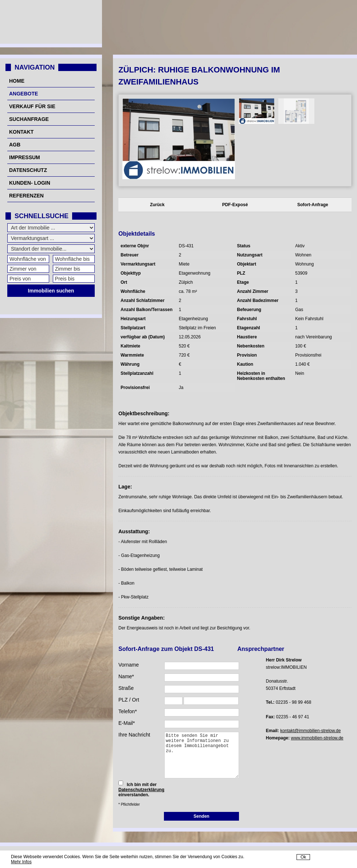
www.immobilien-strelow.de (317, 738)
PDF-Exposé (235, 205)
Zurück (157, 205)
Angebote (23, 94)
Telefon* (128, 711)
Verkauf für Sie (32, 106)
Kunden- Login (30, 183)
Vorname (129, 665)
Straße (126, 688)
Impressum (25, 157)
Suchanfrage (29, 119)
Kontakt (21, 132)
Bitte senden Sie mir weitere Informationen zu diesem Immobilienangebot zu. (202, 755)
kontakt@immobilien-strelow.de (310, 731)
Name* (126, 676)
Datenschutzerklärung (141, 790)
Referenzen (26, 196)
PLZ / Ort (129, 700)
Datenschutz (28, 170)
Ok (303, 857)
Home (17, 81)
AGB (15, 145)
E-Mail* (127, 723)
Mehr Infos (21, 862)
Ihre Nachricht (134, 735)
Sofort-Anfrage (313, 205)
